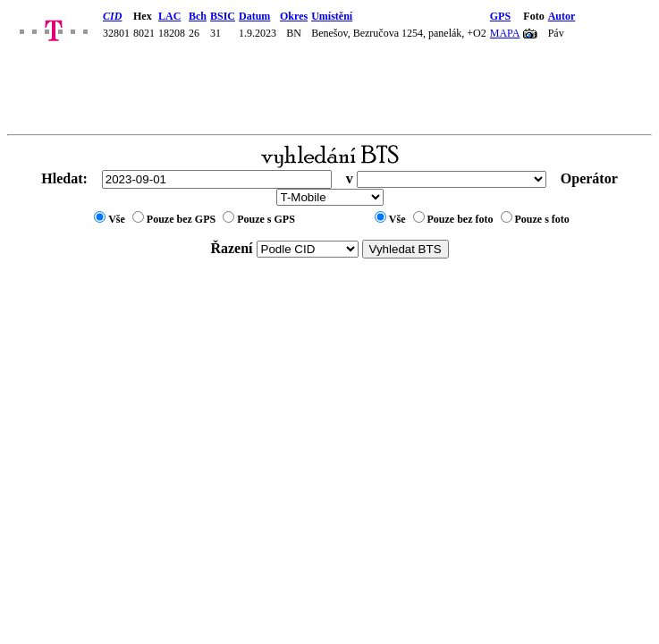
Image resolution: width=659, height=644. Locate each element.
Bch (198, 16)
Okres (294, 16)
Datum (254, 16)
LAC (169, 16)
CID (112, 16)
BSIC (223, 16)
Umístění (332, 16)
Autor (562, 16)
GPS (500, 16)
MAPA (505, 33)
